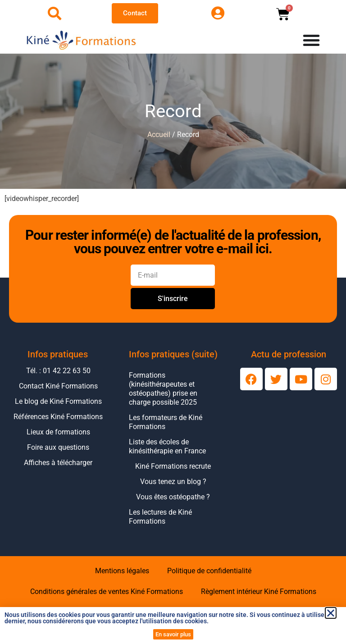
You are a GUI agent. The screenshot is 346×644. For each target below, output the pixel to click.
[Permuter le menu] (311, 40)
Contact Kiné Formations (58, 386)
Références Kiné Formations (58, 417)
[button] (331, 613)
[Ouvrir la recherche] (55, 14)
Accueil (159, 135)
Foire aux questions (58, 447)
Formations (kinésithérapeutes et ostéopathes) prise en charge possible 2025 (163, 389)
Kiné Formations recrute (173, 466)
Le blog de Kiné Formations (58, 401)
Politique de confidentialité (209, 571)
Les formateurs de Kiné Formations (166, 422)
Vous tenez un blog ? (173, 482)
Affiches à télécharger (58, 463)
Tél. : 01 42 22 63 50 (58, 371)
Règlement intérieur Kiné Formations (259, 591)
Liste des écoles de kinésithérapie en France (167, 446)
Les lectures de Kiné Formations (160, 517)
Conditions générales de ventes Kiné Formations (107, 591)
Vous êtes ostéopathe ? (173, 497)
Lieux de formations (58, 432)
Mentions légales (122, 571)
